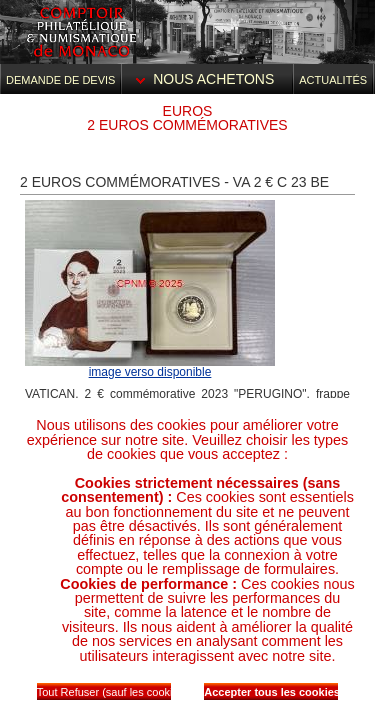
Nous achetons (207, 79)
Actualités (333, 80)
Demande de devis (60, 80)
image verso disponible (150, 372)
